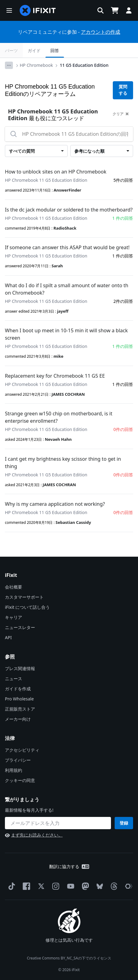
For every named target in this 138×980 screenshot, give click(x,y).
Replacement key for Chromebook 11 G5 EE (55, 376)
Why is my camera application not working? (55, 504)
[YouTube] (69, 886)
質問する (123, 90)
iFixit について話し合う (27, 607)
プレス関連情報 (20, 668)
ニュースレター (20, 627)
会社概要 (14, 587)
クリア (121, 114)
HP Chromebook (36, 65)
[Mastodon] (84, 886)
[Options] (9, 65)
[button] (9, 10)
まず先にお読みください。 (34, 835)
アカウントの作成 (101, 32)
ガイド (34, 50)
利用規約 (14, 770)
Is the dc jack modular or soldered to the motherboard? (69, 210)
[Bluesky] (99, 886)
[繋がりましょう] (58, 823)
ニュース (14, 679)
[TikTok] (10, 886)
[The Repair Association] (128, 886)
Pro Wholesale (19, 699)
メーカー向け (18, 719)
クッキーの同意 (20, 780)
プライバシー (18, 760)
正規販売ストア (20, 709)
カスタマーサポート (24, 597)
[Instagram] (55, 886)
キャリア (14, 617)
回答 (55, 50)
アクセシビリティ (22, 750)
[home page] (38, 10)
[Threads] (113, 886)
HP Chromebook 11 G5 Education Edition (46, 180)
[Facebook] (25, 886)
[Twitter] (40, 886)
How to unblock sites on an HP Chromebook (56, 172)
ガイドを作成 (18, 689)
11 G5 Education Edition (84, 65)
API (8, 637)
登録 (124, 823)
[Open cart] (115, 10)
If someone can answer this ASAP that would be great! (67, 247)
